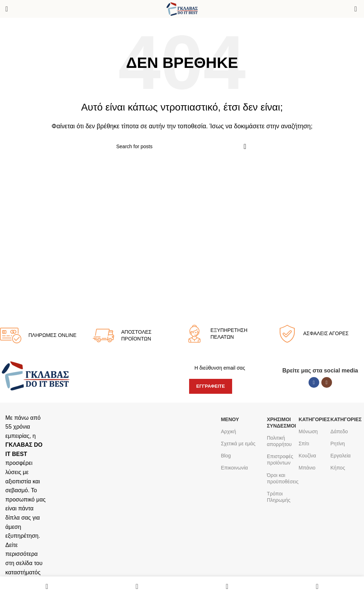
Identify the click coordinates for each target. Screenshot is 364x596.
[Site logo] (182, 8)
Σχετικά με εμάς (238, 444)
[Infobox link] (43, 335)
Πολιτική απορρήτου (279, 441)
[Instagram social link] (327, 382)
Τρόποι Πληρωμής (279, 497)
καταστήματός (23, 572)
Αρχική (228, 431)
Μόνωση (308, 431)
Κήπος (338, 468)
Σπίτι (304, 444)
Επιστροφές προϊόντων (280, 460)
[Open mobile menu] (7, 9)
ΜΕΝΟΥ (230, 419)
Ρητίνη (338, 444)
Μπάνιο (307, 468)
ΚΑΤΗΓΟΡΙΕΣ (313, 419)
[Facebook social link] (314, 382)
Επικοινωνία (234, 468)
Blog (226, 456)
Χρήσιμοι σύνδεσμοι (281, 423)
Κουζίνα (307, 456)
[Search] (182, 146)
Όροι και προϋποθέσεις (281, 478)
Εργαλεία (341, 456)
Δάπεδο (339, 431)
